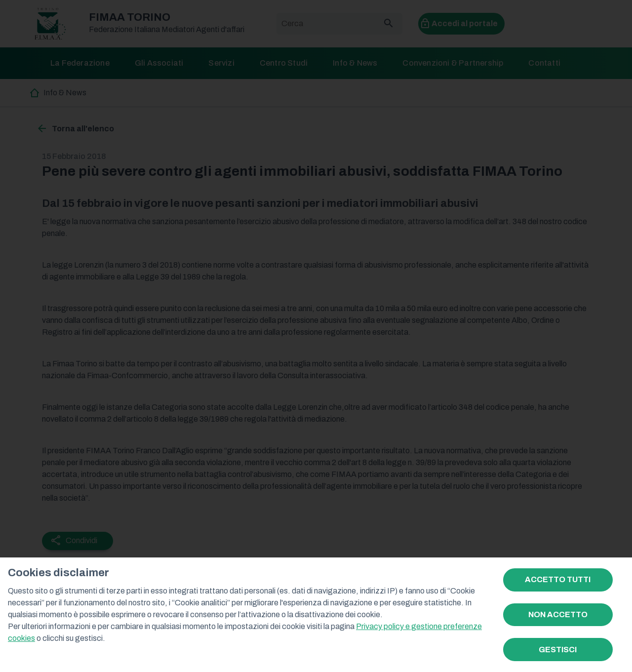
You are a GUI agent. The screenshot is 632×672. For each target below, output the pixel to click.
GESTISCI (558, 650)
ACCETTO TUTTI (558, 579)
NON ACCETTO (558, 614)
